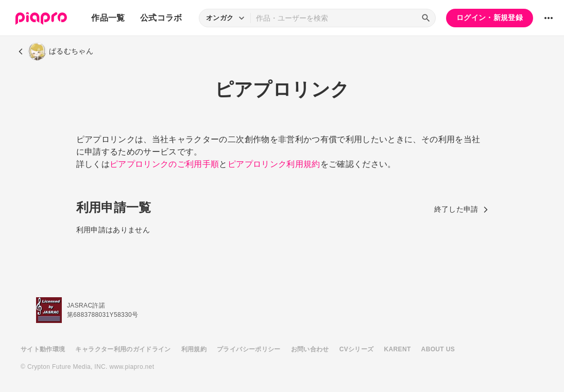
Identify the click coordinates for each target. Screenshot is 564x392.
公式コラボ (161, 18)
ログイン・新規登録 (490, 18)
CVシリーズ (357, 349)
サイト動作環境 (43, 349)
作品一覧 (108, 18)
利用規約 (194, 349)
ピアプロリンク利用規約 (274, 164)
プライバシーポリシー (249, 349)
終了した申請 (461, 209)
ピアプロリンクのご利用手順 (165, 164)
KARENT (398, 349)
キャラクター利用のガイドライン (123, 349)
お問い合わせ (310, 349)
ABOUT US (438, 349)
